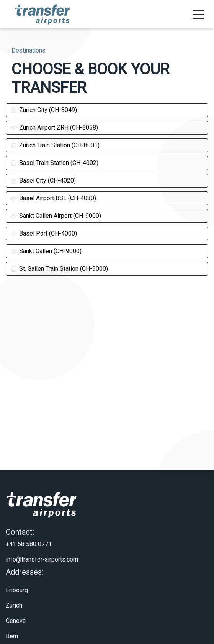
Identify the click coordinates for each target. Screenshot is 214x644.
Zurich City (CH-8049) (43, 110)
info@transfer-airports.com (42, 548)
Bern (12, 625)
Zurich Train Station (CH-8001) (55, 145)
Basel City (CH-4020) (43, 180)
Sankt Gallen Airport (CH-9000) (56, 216)
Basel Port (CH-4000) (43, 233)
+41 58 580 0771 (29, 533)
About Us (18, 640)
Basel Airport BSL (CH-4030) (53, 198)
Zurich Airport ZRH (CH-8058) (54, 128)
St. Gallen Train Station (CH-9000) (59, 269)
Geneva (16, 609)
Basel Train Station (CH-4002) (54, 163)
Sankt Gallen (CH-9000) (46, 251)
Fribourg (17, 579)
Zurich (14, 594)
